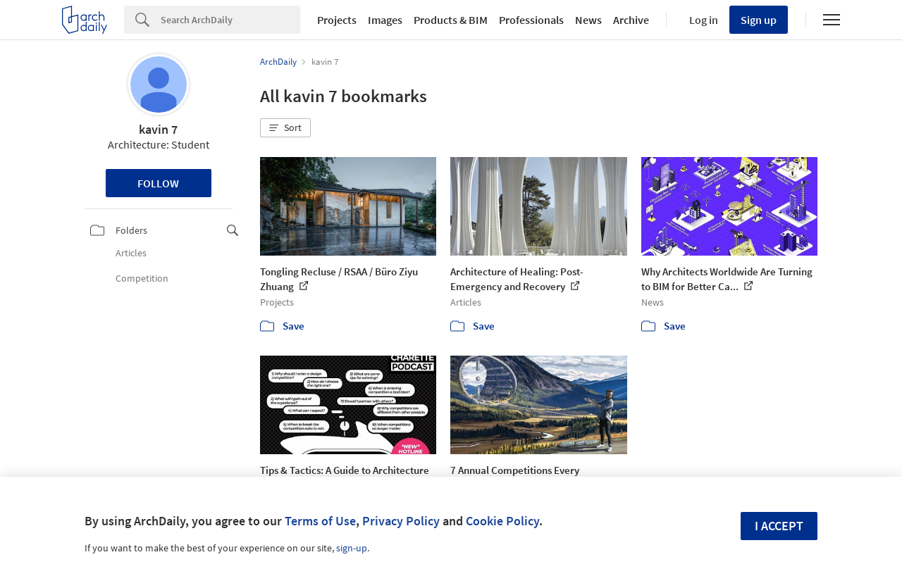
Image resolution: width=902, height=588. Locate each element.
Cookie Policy (502, 521)
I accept (779, 526)
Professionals (531, 20)
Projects (337, 20)
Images (385, 20)
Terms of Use (320, 521)
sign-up (352, 548)
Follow (158, 183)
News (588, 20)
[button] (285, 128)
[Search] (230, 20)
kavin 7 (158, 129)
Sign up (759, 20)
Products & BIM (451, 20)
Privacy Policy (401, 521)
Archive (631, 20)
